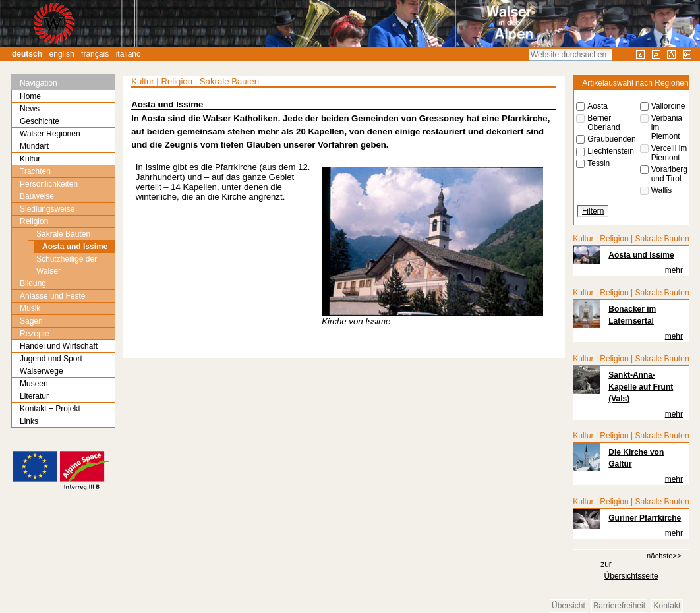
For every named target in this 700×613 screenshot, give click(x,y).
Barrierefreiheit (619, 606)
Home (30, 96)
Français (95, 54)
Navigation (39, 83)
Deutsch (27, 54)
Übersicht (569, 606)
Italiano (129, 54)
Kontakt (667, 606)
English (62, 54)
